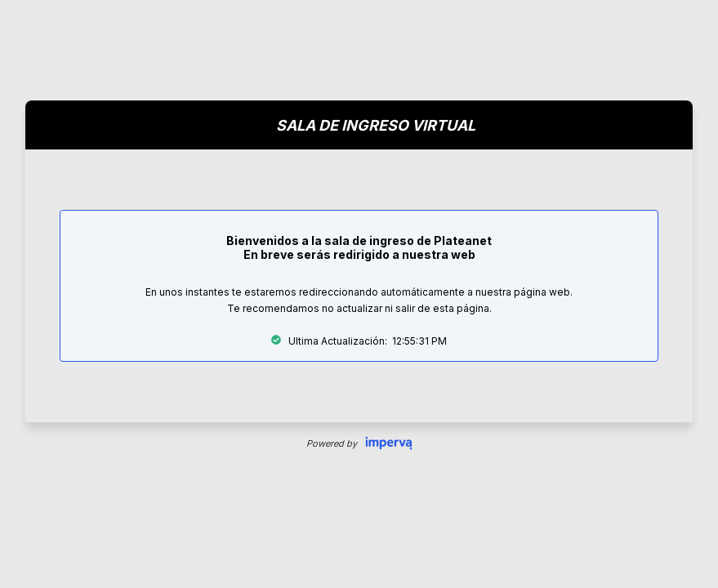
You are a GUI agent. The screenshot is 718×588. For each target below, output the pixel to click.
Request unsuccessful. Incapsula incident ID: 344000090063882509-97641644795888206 (359, 294)
